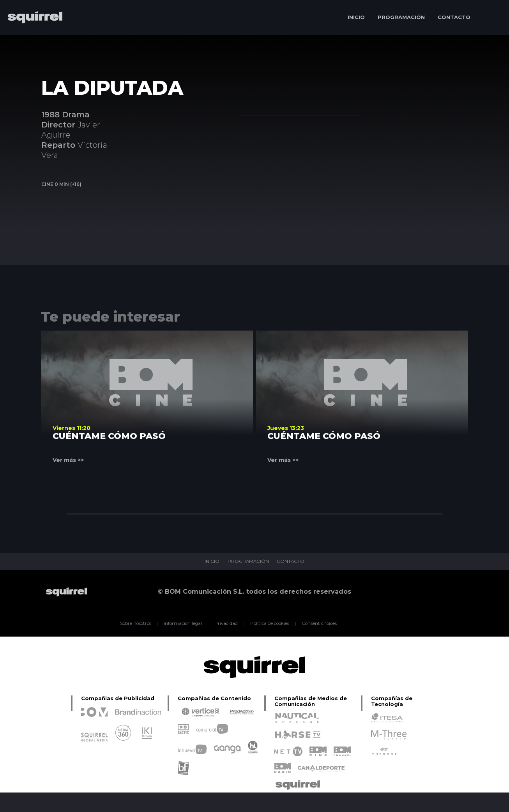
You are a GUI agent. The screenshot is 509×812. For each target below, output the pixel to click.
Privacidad (225, 623)
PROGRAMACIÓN (401, 17)
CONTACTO (454, 17)
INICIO (356, 17)
